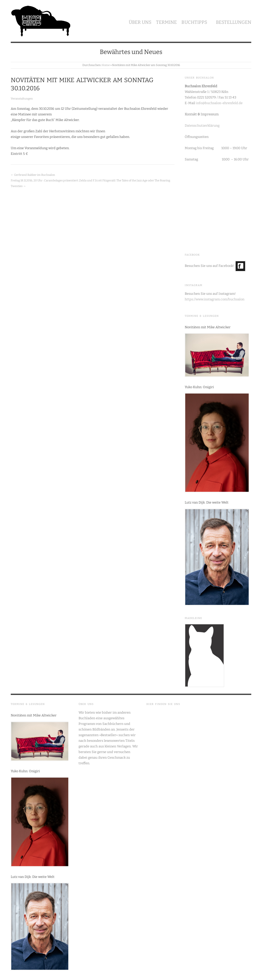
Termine (166, 22)
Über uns (140, 22)
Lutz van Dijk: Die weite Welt (207, 502)
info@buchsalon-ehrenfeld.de (219, 103)
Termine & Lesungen (202, 316)
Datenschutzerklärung (202, 126)
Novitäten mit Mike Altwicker (208, 327)
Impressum (210, 114)
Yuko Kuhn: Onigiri (199, 387)
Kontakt (191, 114)
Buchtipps (194, 22)
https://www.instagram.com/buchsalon (215, 299)
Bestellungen (234, 22)
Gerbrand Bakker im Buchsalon (35, 175)
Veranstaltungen (22, 99)
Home (106, 65)
